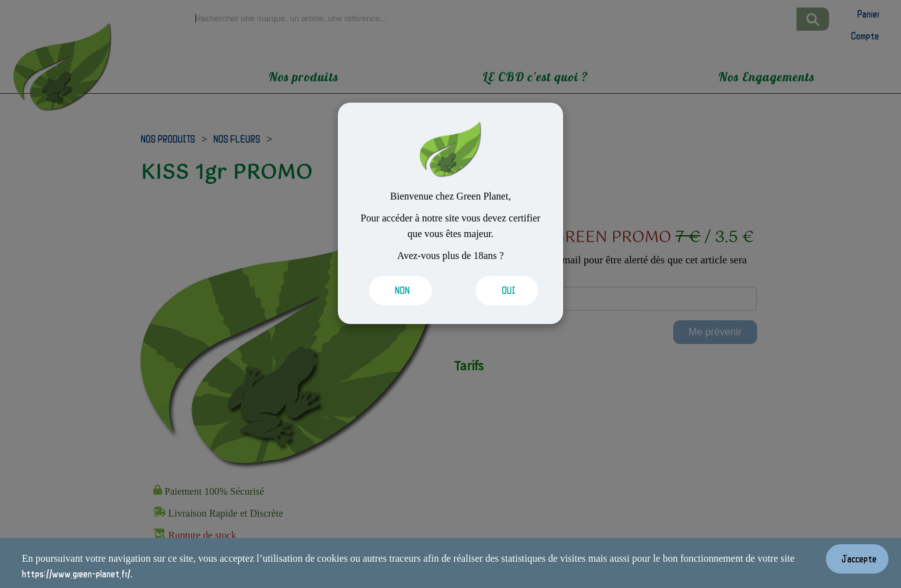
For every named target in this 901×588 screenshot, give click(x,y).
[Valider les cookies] (400, 291)
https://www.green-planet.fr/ (76, 574)
